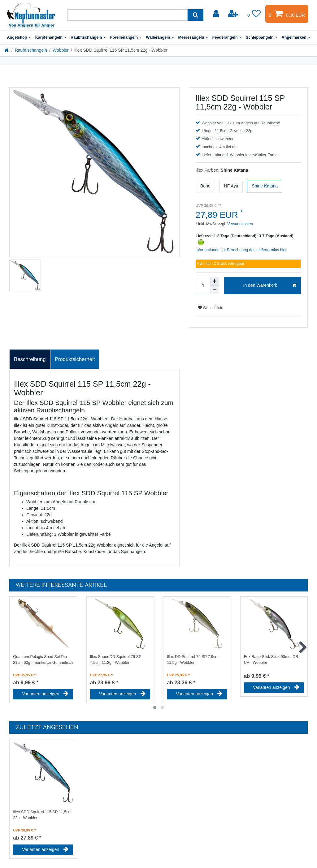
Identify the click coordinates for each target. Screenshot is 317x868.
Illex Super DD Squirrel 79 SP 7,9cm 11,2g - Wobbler (116, 660)
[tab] (30, 359)
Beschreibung (30, 359)
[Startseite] (7, 50)
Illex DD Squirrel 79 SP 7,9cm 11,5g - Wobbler (193, 660)
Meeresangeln (193, 37)
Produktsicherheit (75, 359)
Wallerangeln (160, 37)
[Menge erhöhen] (215, 281)
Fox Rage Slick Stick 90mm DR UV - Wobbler (271, 660)
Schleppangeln (262, 37)
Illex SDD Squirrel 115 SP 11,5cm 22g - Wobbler (42, 815)
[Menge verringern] (215, 290)
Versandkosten (240, 224)
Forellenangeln (126, 37)
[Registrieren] (234, 14)
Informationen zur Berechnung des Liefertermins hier (241, 250)
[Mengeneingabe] (203, 286)
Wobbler (61, 50)
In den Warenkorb (270, 286)
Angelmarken (296, 37)
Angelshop (19, 37)
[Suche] (195, 15)
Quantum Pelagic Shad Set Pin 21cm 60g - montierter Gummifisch (43, 660)
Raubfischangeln (88, 37)
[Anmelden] (217, 14)
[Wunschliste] (254, 14)
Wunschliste (211, 308)
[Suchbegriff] (128, 15)
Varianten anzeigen (45, 694)
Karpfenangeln (51, 37)
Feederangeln (227, 37)
